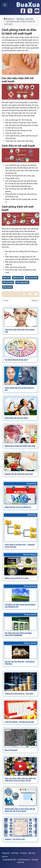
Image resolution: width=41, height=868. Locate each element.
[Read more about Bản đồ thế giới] (21, 738)
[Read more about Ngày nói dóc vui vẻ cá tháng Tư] (21, 495)
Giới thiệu (15, 853)
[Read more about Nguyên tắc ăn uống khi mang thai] (21, 462)
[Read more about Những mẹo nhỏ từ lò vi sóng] (21, 566)
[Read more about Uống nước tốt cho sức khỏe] (21, 406)
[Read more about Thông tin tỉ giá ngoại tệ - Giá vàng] (21, 682)
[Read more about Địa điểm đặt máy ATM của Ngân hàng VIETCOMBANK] (21, 624)
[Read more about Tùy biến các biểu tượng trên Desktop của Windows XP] (21, 595)
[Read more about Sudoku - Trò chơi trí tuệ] (21, 827)
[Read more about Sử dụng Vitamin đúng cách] (21, 348)
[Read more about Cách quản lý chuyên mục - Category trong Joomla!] (21, 530)
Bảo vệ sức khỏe (32, 278)
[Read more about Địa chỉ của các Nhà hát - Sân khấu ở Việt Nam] (21, 652)
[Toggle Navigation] (5, 5)
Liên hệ (5, 857)
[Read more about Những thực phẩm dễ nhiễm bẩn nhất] (21, 434)
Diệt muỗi (6, 278)
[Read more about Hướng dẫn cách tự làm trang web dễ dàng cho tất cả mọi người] (21, 797)
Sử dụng (24, 853)
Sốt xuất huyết (8, 282)
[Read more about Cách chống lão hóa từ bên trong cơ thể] (21, 376)
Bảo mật (32, 853)
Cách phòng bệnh (22, 282)
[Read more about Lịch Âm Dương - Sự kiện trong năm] (21, 710)
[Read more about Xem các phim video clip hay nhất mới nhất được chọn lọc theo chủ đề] (21, 766)
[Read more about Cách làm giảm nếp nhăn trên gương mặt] (21, 317)
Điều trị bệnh (8, 287)
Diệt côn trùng (18, 278)
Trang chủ (6, 853)
